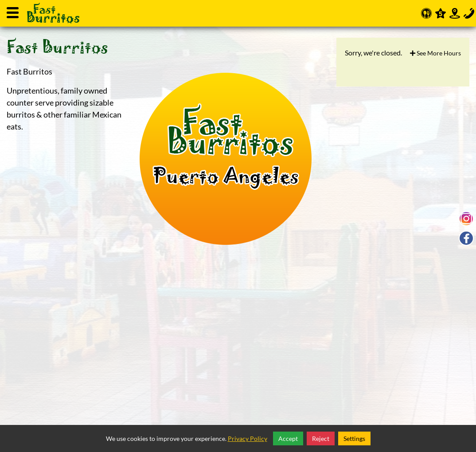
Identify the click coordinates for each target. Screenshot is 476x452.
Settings (354, 438)
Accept (288, 438)
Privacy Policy (248, 438)
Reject (321, 438)
